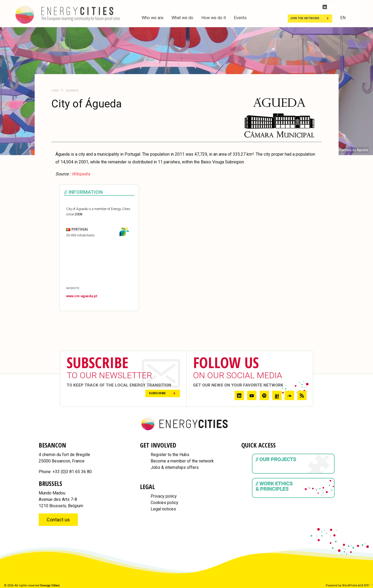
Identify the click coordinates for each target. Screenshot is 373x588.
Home (55, 90)
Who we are (153, 18)
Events (240, 18)
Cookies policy (165, 503)
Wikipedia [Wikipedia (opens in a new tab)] (81, 174)
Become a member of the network (182, 461)
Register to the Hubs (170, 455)
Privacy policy (164, 496)
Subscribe (157, 393)
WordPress (350, 585)
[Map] (99, 262)
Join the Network (305, 18)
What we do (182, 18)
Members (72, 90)
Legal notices (163, 509)
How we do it (214, 18)
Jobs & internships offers (175, 467)
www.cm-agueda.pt (82, 296)
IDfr (366, 585)
